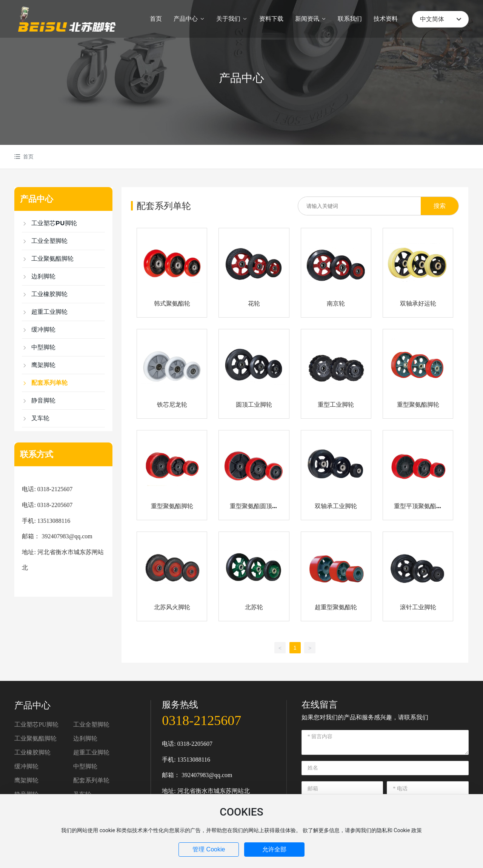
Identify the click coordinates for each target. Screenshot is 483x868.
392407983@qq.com (207, 775)
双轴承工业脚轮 (336, 506)
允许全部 (274, 849)
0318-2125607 (202, 721)
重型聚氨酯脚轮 (418, 405)
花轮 (254, 303)
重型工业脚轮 (336, 405)
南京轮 (336, 303)
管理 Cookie (209, 849)
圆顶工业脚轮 (254, 405)
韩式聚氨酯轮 (172, 303)
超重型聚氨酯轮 (336, 607)
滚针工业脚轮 (418, 607)
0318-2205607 (195, 744)
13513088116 (194, 760)
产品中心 (241, 78)
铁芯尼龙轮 (172, 405)
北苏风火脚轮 (172, 607)
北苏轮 (254, 607)
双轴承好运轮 (418, 303)
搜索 (440, 206)
